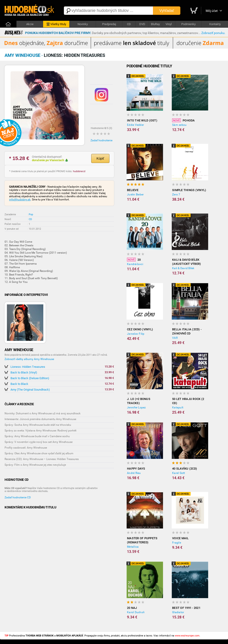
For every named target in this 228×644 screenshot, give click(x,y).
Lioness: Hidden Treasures (28, 367)
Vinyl (169, 24)
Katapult (178, 407)
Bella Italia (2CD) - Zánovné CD (187, 331)
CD (129, 24)
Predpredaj (109, 24)
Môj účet (212, 11)
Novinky (83, 24)
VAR (175, 338)
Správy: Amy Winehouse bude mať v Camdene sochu (37, 436)
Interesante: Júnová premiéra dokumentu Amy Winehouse (40, 419)
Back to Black (19, 384)
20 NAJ (132, 608)
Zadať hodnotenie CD (18, 497)
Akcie (30, 24)
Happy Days (136, 469)
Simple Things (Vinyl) (189, 190)
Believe (133, 190)
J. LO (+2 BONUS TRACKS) (139, 401)
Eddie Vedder (135, 125)
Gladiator (178, 612)
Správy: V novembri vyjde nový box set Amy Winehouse (39, 442)
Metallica (133, 547)
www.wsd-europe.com (187, 636)
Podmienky (188, 24)
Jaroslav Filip (136, 334)
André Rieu (134, 473)
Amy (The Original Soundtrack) (30, 390)
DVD (142, 24)
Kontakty (215, 24)
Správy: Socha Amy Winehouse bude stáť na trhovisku (38, 425)
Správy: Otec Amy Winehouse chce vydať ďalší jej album (39, 453)
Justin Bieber (135, 195)
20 (134, 260)
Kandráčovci (135, 264)
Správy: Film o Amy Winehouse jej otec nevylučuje (35, 465)
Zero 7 (176, 195)
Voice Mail (180, 538)
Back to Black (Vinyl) (24, 372)
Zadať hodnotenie (101, 140)
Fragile (177, 543)
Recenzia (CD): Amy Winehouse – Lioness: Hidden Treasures (42, 459)
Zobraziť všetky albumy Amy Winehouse (29, 359)
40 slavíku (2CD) (185, 469)
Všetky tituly (56, 24)
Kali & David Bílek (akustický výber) (187, 262)
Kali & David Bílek (183, 268)
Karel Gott (179, 473)
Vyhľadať (167, 11)
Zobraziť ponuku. (213, 33)
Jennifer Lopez (136, 407)
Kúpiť (100, 158)
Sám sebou (179, 125)
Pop (31, 214)
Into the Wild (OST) (142, 120)
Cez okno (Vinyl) (140, 329)
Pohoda (184, 120)
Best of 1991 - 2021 (186, 608)
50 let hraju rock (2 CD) (188, 401)
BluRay (155, 24)
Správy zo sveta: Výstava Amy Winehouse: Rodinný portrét (40, 431)
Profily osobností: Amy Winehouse (26, 448)
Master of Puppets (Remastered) (142, 540)
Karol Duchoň (136, 612)
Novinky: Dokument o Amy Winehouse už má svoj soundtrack (43, 413)
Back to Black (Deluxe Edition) (30, 378)
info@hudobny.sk (20, 200)
